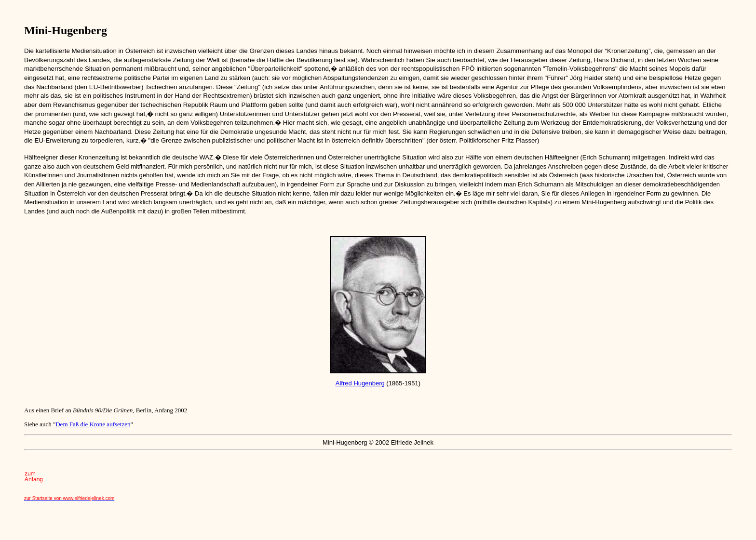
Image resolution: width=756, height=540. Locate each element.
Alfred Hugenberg (360, 383)
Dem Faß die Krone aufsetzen (93, 424)
